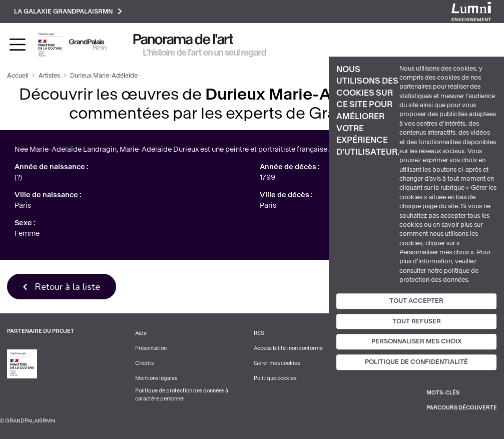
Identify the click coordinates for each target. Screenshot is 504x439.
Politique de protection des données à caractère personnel (182, 395)
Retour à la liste (67, 287)
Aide (141, 333)
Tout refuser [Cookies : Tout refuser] (417, 321)
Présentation (151, 348)
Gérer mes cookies (277, 363)
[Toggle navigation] (18, 45)
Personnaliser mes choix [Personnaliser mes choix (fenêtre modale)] (417, 342)
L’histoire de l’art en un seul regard (205, 53)
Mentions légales (156, 378)
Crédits (144, 363)
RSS (259, 333)
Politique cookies (275, 378)
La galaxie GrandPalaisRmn (68, 11)
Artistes (49, 76)
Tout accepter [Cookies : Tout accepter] (416, 301)
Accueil (18, 76)
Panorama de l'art (183, 39)
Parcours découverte (462, 408)
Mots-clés (443, 393)
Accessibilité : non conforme (288, 348)
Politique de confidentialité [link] (416, 362)
